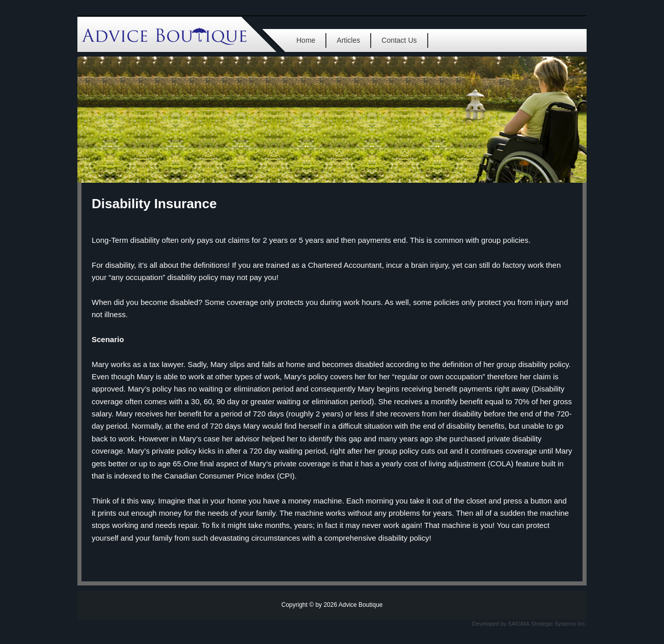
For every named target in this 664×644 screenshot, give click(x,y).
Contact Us (399, 40)
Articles (348, 40)
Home (306, 40)
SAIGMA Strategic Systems (542, 624)
